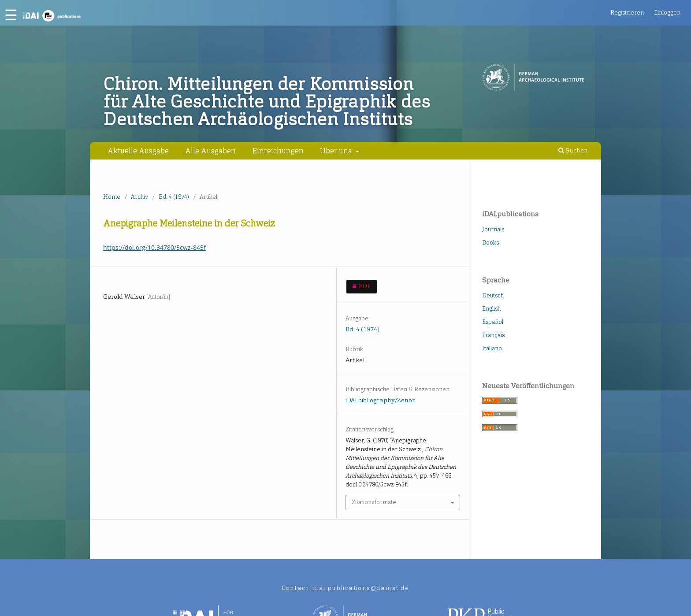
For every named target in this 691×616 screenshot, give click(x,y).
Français (493, 335)
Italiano (492, 348)
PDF (359, 286)
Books (490, 243)
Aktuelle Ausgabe (138, 151)
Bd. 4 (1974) (174, 197)
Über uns (337, 151)
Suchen (573, 150)
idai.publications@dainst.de (361, 588)
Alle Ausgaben (210, 151)
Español (493, 322)
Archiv (139, 197)
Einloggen (667, 13)
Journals (493, 229)
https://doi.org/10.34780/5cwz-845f (154, 247)
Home (112, 197)
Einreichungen (278, 151)
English (491, 309)
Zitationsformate (374, 502)
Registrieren (627, 13)
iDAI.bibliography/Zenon (381, 400)
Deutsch (493, 295)
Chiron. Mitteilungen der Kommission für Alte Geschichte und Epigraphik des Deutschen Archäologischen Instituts (267, 102)
